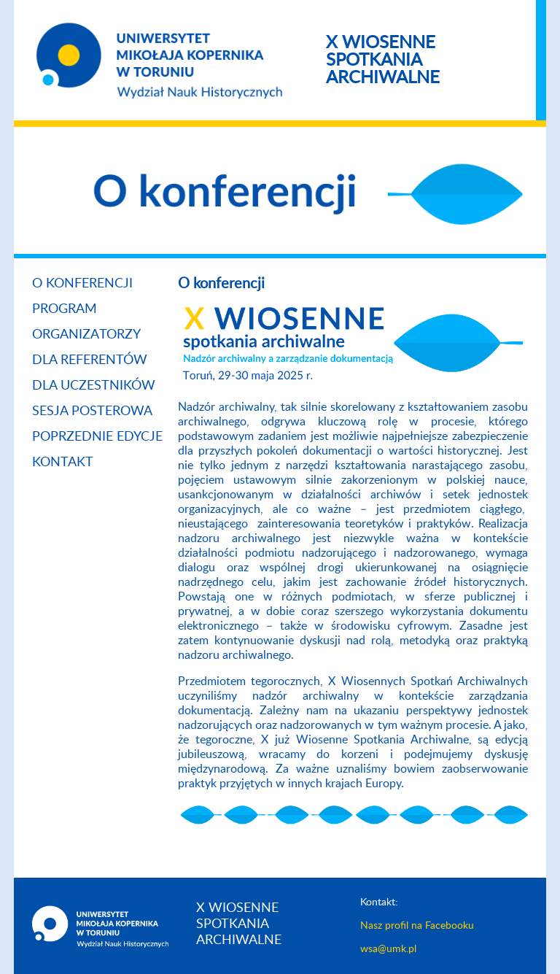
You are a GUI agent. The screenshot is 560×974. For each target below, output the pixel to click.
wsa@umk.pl (388, 949)
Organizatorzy (86, 335)
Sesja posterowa (92, 411)
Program (65, 309)
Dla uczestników (94, 386)
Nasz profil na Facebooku (417, 926)
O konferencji (82, 284)
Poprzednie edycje (97, 437)
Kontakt (63, 463)
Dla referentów (90, 360)
